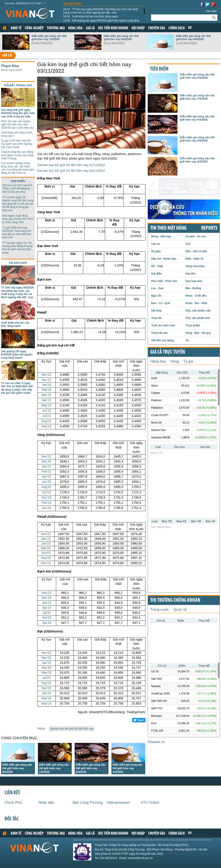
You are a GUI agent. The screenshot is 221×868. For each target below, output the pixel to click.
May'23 (46, 405)
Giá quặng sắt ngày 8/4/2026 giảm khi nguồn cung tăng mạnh (101, 22)
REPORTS (209, 228)
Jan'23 (46, 385)
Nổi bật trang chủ (18, 85)
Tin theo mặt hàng (168, 228)
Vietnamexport (118, 803)
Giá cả (90, 28)
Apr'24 (46, 508)
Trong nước (160, 610)
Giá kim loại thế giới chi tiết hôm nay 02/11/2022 (71, 171)
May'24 (46, 703)
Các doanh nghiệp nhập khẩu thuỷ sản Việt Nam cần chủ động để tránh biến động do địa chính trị (18, 168)
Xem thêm (190, 27)
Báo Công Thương (88, 803)
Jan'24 (47, 623)
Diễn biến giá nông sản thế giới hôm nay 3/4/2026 (127, 768)
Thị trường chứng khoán (175, 600)
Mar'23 (46, 395)
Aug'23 (46, 421)
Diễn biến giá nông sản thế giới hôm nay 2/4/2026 (197, 160)
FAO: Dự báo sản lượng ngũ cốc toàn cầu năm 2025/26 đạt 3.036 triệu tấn (17, 125)
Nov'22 (46, 375)
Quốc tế (180, 610)
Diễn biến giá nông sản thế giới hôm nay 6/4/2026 (121, 38)
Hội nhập (138, 28)
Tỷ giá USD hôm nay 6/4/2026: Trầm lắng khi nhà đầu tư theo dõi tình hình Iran (17, 232)
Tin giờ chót (72, 4)
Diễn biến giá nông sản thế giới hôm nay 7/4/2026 (49, 38)
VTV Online (150, 803)
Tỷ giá (188, 361)
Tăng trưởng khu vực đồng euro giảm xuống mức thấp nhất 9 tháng (17, 155)
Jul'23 (46, 416)
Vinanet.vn (156, 742)
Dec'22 (46, 380)
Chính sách (177, 28)
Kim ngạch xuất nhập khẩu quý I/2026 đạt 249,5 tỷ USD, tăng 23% (18, 219)
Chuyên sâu (157, 28)
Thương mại (56, 28)
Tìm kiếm (211, 11)
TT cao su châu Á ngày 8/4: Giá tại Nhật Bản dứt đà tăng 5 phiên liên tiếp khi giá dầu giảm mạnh (17, 388)
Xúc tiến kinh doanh (113, 28)
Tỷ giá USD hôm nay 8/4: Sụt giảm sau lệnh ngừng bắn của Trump (16, 144)
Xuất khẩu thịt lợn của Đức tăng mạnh (91, 16)
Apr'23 (46, 400)
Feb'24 (46, 503)
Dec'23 (46, 497)
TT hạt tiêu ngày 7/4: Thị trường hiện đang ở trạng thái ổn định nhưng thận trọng (17, 248)
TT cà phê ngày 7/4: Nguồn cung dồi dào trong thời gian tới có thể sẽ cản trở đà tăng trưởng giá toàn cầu (18, 204)
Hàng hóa (75, 28)
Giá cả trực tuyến (168, 352)
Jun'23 (46, 410)
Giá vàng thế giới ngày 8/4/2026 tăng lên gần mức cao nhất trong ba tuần (18, 113)
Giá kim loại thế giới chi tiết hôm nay (72, 729)
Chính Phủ (13, 803)
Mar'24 (46, 698)
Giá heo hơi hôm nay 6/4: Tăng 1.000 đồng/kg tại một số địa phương (17, 189)
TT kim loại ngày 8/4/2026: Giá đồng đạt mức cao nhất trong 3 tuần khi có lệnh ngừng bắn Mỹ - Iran (100, 11)
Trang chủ (5, 28)
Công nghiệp (34, 28)
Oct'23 (46, 492)
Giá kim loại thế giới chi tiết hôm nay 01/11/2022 (71, 165)
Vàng (174, 361)
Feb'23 (46, 390)
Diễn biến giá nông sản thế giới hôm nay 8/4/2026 (193, 38)
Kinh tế (16, 28)
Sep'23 (46, 426)
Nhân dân (46, 803)
